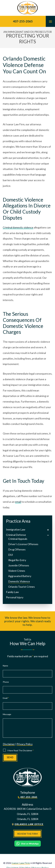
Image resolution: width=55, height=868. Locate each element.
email (18, 502)
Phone (6, 682)
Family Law (12, 592)
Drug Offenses (17, 549)
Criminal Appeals (18, 539)
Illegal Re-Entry (17, 560)
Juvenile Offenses (19, 565)
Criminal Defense (16, 535)
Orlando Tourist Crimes (21, 587)
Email (6, 698)
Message (7, 714)
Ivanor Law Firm (21, 863)
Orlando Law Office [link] (29, 824)
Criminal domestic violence (18, 227)
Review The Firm (27, 834)
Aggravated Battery (20, 576)
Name (5, 666)
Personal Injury (15, 597)
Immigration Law (16, 529)
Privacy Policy (25, 744)
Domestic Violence (19, 581)
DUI (11, 555)
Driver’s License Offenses (23, 544)
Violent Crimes (17, 571)
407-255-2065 (23, 21)
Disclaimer (9, 744)
